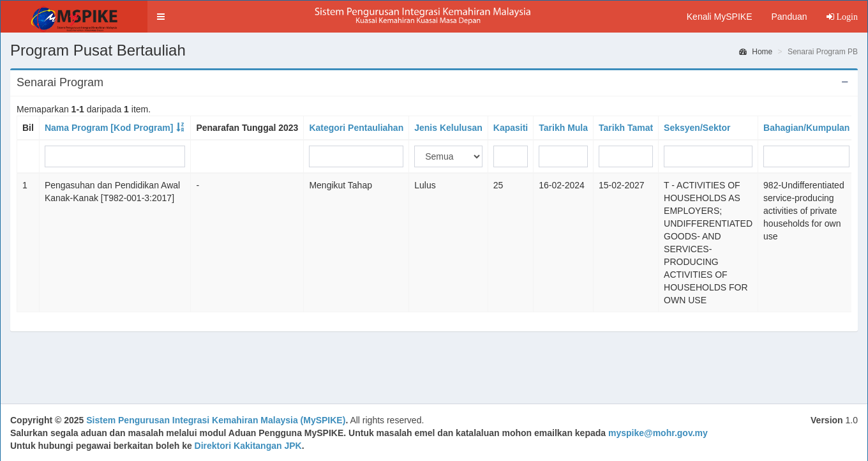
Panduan (789, 17)
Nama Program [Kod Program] (109, 128)
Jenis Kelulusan (448, 128)
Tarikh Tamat (626, 128)
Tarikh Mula (563, 128)
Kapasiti (511, 128)
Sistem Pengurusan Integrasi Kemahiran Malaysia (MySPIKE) (216, 420)
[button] (161, 17)
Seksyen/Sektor (697, 128)
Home (756, 52)
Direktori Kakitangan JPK (248, 446)
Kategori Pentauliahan (356, 128)
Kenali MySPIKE (720, 17)
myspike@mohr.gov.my (658, 433)
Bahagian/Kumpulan (806, 128)
